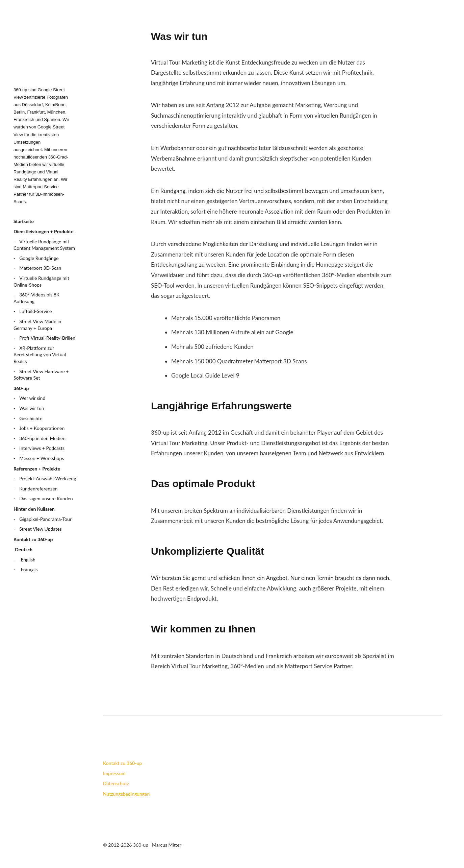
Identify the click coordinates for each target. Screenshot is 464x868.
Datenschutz (116, 783)
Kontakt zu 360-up (33, 539)
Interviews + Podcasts (42, 448)
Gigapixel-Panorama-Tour (45, 519)
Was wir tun (32, 408)
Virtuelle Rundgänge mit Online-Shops (41, 281)
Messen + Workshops (42, 458)
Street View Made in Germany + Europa (37, 325)
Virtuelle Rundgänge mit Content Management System (44, 245)
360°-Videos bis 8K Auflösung (36, 298)
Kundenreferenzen (38, 489)
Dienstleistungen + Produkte (44, 231)
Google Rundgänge (39, 258)
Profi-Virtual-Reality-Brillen (47, 338)
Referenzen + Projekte (37, 469)
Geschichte (31, 418)
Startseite (24, 221)
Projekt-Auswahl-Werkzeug (48, 478)
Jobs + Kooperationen (42, 428)
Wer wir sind (32, 398)
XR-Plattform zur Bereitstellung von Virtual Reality (40, 355)
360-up (21, 388)
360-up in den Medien (42, 438)
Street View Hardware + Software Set (41, 375)
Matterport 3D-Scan (40, 268)
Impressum (114, 773)
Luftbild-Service (35, 311)
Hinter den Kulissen (34, 509)
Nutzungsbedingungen (126, 794)
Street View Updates (40, 529)
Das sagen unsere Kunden (46, 498)
